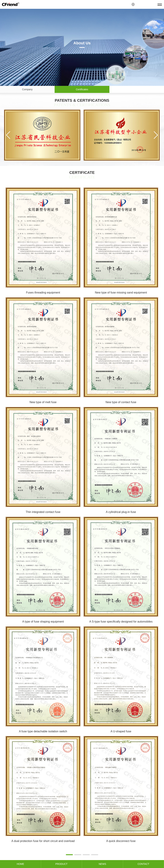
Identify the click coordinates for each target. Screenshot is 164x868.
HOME (20, 864)
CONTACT (143, 864)
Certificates (82, 89)
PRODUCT (61, 864)
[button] (8, 135)
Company (27, 89)
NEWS (102, 864)
